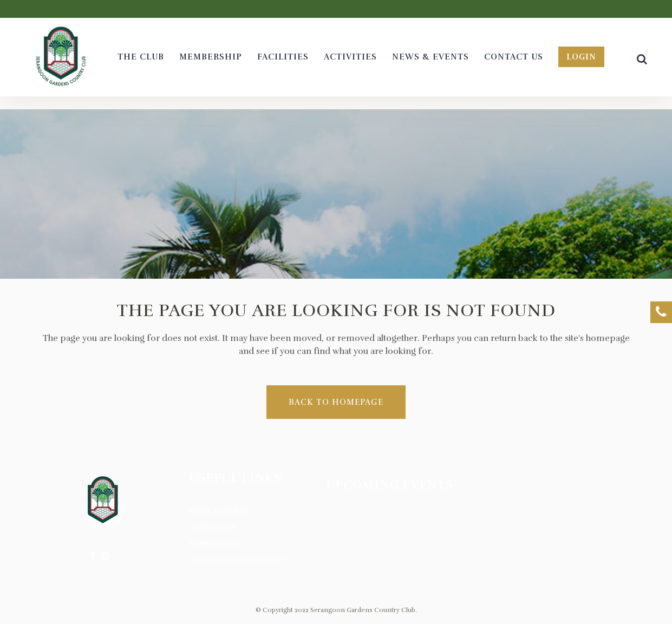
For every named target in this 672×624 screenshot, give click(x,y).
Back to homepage (336, 402)
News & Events (219, 511)
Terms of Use (215, 544)
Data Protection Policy (237, 560)
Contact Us (213, 528)
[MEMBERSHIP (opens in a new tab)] (211, 57)
